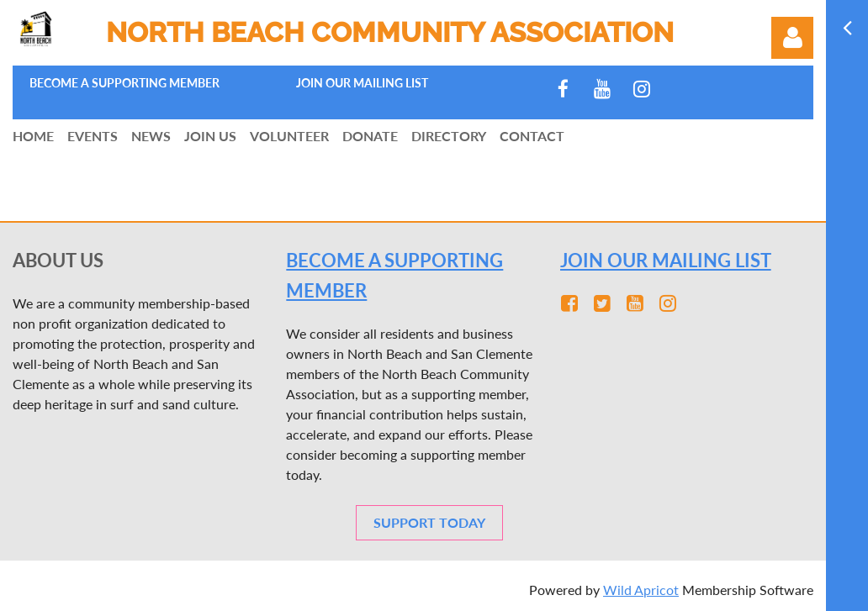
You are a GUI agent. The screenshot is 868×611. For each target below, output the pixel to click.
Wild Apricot (641, 590)
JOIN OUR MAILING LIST (666, 260)
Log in (792, 38)
